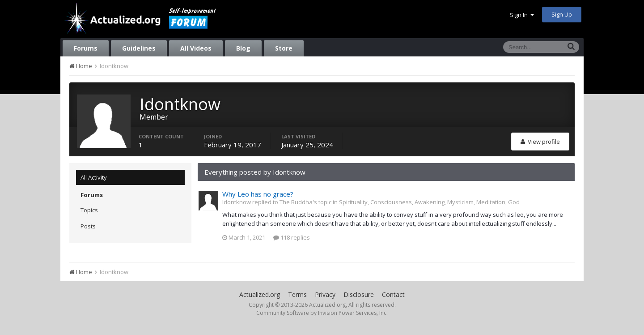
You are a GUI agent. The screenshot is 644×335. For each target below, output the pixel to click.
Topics (89, 210)
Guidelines (139, 48)
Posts (88, 226)
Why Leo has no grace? (258, 194)
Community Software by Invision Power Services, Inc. (322, 313)
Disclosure (359, 294)
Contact (393, 294)
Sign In (522, 15)
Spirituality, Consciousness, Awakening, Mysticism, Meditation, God (429, 202)
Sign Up (562, 14)
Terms (297, 294)
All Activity (94, 177)
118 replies (292, 237)
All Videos (196, 48)
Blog (243, 48)
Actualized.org (260, 294)
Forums (86, 48)
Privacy (325, 294)
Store (284, 48)
